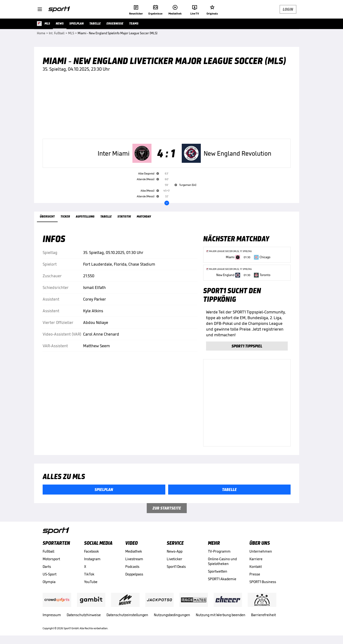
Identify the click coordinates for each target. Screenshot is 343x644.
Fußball (48, 551)
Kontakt (256, 567)
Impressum (52, 615)
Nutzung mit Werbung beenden (221, 615)
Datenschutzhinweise (84, 615)
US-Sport (50, 574)
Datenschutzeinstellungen (127, 615)
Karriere (256, 559)
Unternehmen (261, 551)
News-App (175, 551)
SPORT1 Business (263, 582)
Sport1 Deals (176, 567)
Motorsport (51, 559)
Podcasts (132, 567)
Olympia (49, 582)
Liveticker (174, 559)
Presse (255, 574)
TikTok (89, 574)
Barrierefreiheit (263, 615)
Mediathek (134, 551)
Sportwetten (218, 571)
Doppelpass (134, 574)
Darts (47, 567)
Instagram (92, 559)
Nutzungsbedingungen (172, 615)
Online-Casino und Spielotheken (222, 561)
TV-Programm (219, 551)
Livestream (134, 559)
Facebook (91, 551)
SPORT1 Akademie (222, 579)
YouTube (91, 582)
